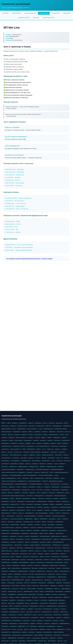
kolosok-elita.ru (55, 554)
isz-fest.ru (25, 574)
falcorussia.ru (20, 548)
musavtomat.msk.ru (25, 618)
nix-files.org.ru (5, 571)
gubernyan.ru (14, 626)
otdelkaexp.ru (54, 586)
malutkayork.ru (45, 565)
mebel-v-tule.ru (64, 612)
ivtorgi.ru (49, 629)
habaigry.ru (4, 574)
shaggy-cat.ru (51, 449)
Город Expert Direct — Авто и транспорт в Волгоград (19, 245)
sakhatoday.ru (13, 571)
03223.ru (4, 423)
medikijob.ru (31, 609)
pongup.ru (22, 443)
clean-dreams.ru (15, 531)
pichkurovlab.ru (44, 519)
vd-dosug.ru (17, 435)
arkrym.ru (23, 531)
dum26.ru (25, 632)
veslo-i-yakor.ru (5, 525)
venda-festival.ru (6, 461)
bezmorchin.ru (24, 554)
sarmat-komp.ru (18, 545)
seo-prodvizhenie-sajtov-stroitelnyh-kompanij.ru (13, 496)
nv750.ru (29, 510)
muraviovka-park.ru (59, 528)
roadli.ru (3, 507)
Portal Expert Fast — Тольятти (13, 224)
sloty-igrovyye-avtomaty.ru (59, 516)
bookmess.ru (53, 638)
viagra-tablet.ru (14, 464)
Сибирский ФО (67, 13)
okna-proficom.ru (20, 539)
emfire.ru (31, 432)
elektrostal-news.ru (49, 429)
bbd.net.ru (68, 586)
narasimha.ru (12, 510)
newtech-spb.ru (59, 533)
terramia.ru (63, 609)
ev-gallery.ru (64, 449)
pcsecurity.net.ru (13, 615)
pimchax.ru (37, 472)
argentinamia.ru (26, 499)
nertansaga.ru (38, 504)
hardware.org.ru (48, 580)
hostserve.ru (12, 438)
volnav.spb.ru (51, 574)
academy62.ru (5, 612)
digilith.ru (36, 519)
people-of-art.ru (32, 594)
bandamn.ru (35, 464)
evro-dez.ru (58, 501)
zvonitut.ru (27, 536)
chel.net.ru (46, 560)
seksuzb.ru (45, 481)
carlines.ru (12, 597)
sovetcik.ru (42, 618)
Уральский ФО (56, 13)
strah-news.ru (32, 426)
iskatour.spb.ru (16, 560)
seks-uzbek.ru (60, 432)
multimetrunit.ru (28, 615)
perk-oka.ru (49, 499)
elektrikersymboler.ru (23, 571)
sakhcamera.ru (66, 548)
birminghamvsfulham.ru (7, 545)
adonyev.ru (24, 435)
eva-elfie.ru (38, 522)
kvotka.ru (45, 551)
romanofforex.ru (42, 583)
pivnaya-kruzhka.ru (62, 531)
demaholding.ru (5, 499)
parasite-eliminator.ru (28, 635)
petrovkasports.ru (30, 513)
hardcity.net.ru (55, 623)
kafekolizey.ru (62, 600)
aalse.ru (12, 499)
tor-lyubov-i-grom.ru (31, 501)
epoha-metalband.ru (24, 562)
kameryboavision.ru (52, 577)
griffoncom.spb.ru (62, 577)
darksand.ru (62, 464)
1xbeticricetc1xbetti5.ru (48, 455)
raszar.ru (63, 478)
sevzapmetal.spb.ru (6, 635)
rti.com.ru (23, 612)
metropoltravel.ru (59, 522)
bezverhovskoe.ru (62, 606)
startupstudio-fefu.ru (47, 539)
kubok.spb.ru (34, 583)
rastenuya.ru (13, 426)
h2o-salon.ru (37, 565)
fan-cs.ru (41, 615)
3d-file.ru (39, 455)
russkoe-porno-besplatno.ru (17, 519)
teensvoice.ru (11, 522)
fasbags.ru (22, 464)
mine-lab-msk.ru (46, 461)
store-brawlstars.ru (16, 461)
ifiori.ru (54, 629)
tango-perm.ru (63, 565)
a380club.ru (18, 499)
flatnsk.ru (18, 597)
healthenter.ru (45, 531)
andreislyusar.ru (5, 501)
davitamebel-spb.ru (29, 592)
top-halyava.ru (64, 446)
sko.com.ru (20, 592)
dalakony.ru (24, 609)
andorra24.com (42, 626)
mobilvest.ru (61, 586)
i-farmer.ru (29, 638)
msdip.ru (42, 533)
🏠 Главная (6, 13)
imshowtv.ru (56, 612)
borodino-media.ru (15, 525)
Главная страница (47, 259)
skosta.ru (60, 641)
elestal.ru (11, 440)
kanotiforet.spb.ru (57, 545)
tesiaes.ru (17, 577)
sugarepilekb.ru (20, 603)
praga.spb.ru (12, 548)
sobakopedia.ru (18, 574)
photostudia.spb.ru (48, 609)
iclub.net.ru (4, 603)
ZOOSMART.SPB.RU (14, 609)
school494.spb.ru (6, 562)
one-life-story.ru (55, 446)
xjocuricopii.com (15, 618)
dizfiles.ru (52, 504)
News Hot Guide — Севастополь (14, 186)
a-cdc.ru (41, 429)
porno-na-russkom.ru (21, 438)
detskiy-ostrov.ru (43, 568)
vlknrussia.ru (26, 478)
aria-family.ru (67, 504)
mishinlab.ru (31, 438)
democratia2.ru (21, 638)
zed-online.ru (30, 472)
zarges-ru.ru (56, 539)
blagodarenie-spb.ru (52, 467)
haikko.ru (10, 574)
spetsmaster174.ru (6, 632)
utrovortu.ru (13, 542)
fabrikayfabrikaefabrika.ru (57, 469)
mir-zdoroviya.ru (21, 600)
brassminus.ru (48, 621)
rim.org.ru (34, 621)
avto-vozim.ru (58, 548)
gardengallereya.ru (14, 612)
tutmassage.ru (66, 545)
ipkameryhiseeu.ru (17, 632)
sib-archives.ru (51, 458)
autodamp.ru (5, 510)
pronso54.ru (36, 440)
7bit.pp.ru (4, 577)
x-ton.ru (34, 510)
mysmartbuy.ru (21, 507)
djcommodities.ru (21, 510)
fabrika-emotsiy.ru (6, 580)
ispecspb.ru (41, 554)
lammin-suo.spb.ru (6, 560)
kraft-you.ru (52, 423)
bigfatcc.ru (44, 438)
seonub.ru (21, 536)
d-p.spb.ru (4, 592)
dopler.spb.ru (5, 606)
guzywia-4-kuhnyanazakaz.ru (9, 478)
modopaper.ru (55, 510)
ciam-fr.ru (45, 423)
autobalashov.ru (5, 542)
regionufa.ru (30, 525)
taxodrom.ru (40, 623)
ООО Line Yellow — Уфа (12, 229)
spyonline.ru (59, 583)
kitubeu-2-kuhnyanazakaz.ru (30, 475)
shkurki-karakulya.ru (46, 545)
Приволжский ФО (44, 13)
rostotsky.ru (23, 525)
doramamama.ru (49, 528)
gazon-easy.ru (12, 603)
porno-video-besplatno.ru (30, 516)
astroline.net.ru (43, 597)
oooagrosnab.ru (17, 432)
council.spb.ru (44, 600)
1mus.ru (56, 464)
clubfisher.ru (26, 528)
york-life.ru (58, 513)
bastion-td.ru (23, 589)
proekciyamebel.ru (17, 621)
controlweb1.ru (24, 551)
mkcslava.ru (43, 542)
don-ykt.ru (4, 522)
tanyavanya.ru (25, 533)
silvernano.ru (5, 440)
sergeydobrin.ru (12, 594)
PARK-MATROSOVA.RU (18, 580)
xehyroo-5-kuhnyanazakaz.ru (46, 475)
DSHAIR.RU (66, 615)
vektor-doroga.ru (19, 440)
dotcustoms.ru (55, 507)
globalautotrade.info (52, 606)
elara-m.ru (28, 542)
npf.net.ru (64, 574)
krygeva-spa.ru (39, 560)
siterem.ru (37, 600)
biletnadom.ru (22, 472)
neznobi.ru (37, 438)
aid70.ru (11, 606)
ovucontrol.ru (48, 516)
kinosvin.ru (30, 565)
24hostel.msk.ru (59, 562)
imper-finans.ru (26, 621)
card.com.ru (23, 577)
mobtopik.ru (4, 615)
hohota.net (24, 586)
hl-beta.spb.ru (67, 560)
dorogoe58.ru (5, 623)
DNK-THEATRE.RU (32, 641)
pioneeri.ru (26, 545)
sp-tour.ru (35, 615)
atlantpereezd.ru (22, 429)
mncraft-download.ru (45, 536)
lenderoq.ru (4, 594)
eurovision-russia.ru (22, 426)
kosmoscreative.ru (32, 589)
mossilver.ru (68, 592)
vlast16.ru (42, 557)
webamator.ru (66, 501)
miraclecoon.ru (15, 443)
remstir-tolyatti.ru (34, 533)
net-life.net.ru (50, 548)
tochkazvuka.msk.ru (22, 594)
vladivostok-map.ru (40, 478)
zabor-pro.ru (56, 621)
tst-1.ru (44, 449)
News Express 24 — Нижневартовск (15, 175)
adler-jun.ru (28, 464)
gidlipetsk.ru (67, 597)
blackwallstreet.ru (51, 626)
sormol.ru (62, 435)
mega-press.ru (59, 423)
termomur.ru (19, 528)
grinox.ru (27, 603)
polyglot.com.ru (59, 597)
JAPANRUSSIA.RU (6, 621)
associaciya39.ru (6, 554)
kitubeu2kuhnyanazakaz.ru (62, 472)
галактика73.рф (12, 592)
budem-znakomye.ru (7, 432)
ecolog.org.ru (5, 548)
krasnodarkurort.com (47, 612)
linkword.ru (60, 638)
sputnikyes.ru (33, 571)
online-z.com (36, 586)
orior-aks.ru (55, 594)
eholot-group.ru (66, 635)
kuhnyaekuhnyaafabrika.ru (22, 484)
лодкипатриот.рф (53, 600)
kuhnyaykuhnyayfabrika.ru (36, 484)
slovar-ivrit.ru (20, 516)
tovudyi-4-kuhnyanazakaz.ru (9, 469)
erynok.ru (28, 539)
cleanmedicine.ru (11, 516)
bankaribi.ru (56, 478)
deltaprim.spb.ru (54, 565)
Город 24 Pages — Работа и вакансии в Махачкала (19, 250)
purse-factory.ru (5, 464)
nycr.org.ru (20, 629)
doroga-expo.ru (66, 513)
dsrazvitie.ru (47, 623)
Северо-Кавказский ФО (48, 17)
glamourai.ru (40, 621)
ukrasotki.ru (45, 432)
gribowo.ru (54, 443)
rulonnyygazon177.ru (39, 496)
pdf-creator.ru (66, 568)
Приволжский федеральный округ (15, 8)
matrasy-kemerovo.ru (31, 507)
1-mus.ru (53, 461)
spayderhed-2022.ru (42, 501)
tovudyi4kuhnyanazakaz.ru (35, 481)
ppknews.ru (59, 618)
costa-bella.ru (59, 551)
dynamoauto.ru (62, 594)
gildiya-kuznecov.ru (41, 577)
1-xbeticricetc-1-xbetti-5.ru (19, 446)
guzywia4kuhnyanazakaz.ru (56, 481)
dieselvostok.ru (50, 562)
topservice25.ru (5, 626)
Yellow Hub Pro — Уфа (11, 227)
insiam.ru (12, 557)
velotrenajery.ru (28, 440)
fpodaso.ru (25, 432)
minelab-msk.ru (13, 467)
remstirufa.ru (33, 528)
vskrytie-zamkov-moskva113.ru (9, 481)
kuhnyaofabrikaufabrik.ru (16, 475)
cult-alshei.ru (66, 618)
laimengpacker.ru (14, 623)
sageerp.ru (33, 623)
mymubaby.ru (15, 562)
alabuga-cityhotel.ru (6, 429)
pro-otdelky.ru (37, 432)
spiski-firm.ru (21, 542)
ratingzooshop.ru (34, 606)
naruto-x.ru (13, 501)
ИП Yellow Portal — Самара (13, 221)
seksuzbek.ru (52, 432)
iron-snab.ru (51, 551)
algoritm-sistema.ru (56, 536)
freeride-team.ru (40, 426)
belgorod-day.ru (29, 519)
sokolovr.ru (52, 533)
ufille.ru (9, 423)
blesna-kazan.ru (59, 592)
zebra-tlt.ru (12, 539)
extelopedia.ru (65, 557)
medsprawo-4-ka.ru (34, 467)
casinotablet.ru (51, 525)
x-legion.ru (44, 458)
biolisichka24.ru (35, 536)
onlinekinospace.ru (36, 539)
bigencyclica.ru (35, 557)
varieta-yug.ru (5, 455)
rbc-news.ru (31, 435)
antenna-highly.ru (36, 461)
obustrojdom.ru (35, 618)
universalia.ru (59, 525)
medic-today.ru (52, 519)
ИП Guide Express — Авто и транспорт (16, 203)
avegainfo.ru (19, 557)
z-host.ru (52, 472)
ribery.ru (3, 516)
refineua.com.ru (5, 641)
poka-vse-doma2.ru (36, 452)
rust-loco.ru (53, 560)
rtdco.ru (67, 493)
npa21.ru (26, 629)
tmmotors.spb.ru (6, 618)
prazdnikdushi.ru (23, 423)
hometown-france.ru (6, 446)
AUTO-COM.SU (16, 586)
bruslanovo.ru (30, 600)
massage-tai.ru (13, 536)
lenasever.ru (43, 440)
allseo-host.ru (54, 452)
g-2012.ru (4, 452)
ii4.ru (28, 626)
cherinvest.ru (35, 568)
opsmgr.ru (58, 449)
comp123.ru (65, 519)
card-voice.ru (30, 496)
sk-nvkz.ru (4, 638)
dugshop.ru (60, 560)
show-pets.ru (57, 440)
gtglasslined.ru (22, 626)
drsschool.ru (5, 609)
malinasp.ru (24, 565)
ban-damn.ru (68, 461)
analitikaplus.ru (51, 583)
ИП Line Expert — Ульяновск (13, 178)
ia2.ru (30, 554)
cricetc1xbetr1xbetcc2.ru (16, 455)
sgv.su (9, 568)
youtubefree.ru (59, 504)
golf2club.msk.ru (41, 571)
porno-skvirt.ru (38, 435)
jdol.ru (46, 533)
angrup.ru (4, 583)
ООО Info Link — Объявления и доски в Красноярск (19, 247)
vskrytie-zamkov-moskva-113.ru (9, 472)
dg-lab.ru (64, 580)
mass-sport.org (36, 638)
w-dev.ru (66, 562)
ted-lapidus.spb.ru (17, 635)
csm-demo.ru (26, 452)
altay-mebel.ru (22, 641)
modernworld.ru (49, 635)
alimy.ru (29, 586)
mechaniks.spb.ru (42, 641)
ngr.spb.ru (33, 562)
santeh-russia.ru (48, 615)
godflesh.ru (65, 536)
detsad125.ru (13, 600)
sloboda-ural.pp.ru (6, 586)
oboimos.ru (59, 626)
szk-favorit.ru (5, 597)
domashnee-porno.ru (29, 522)
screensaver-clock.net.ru (41, 574)
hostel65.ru (28, 443)
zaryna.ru (44, 525)
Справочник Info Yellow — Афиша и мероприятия (18, 198)
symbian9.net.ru (58, 615)
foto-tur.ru (44, 522)
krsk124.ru (27, 583)
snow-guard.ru (49, 496)
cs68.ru (32, 478)
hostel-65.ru (4, 438)
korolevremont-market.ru (61, 429)
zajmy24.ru (61, 467)
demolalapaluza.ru (16, 533)
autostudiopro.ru (67, 426)
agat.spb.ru (28, 580)
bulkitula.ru (65, 443)
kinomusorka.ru (35, 542)
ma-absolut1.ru (5, 504)
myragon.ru (56, 609)
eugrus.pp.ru (67, 551)
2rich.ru (67, 435)
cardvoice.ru (47, 510)
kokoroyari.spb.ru (50, 592)
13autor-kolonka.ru (53, 435)
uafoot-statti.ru (58, 455)
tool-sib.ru (20, 615)
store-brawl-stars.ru (6, 458)
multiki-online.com (16, 568)
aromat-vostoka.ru (44, 586)
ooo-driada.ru (5, 600)
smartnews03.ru (66, 440)
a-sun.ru (65, 641)
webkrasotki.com (26, 568)
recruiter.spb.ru (11, 583)
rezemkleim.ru (5, 536)
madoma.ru (15, 513)
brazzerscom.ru (21, 469)
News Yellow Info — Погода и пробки (15, 206)
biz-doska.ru (51, 522)
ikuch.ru (14, 629)
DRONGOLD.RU (12, 638)
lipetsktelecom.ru (23, 481)
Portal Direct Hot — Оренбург (13, 232)
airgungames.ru (46, 452)
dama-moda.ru (57, 635)
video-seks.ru (49, 478)
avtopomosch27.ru (15, 504)
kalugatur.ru (10, 577)
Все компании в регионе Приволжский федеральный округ (24, 259)
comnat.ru (58, 574)
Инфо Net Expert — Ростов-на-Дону (15, 183)
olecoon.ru (10, 435)
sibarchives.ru (63, 499)
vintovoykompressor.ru (58, 542)
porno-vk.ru (68, 432)
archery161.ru (27, 557)
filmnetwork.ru (16, 565)
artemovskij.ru (62, 603)
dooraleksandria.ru (26, 461)
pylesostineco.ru (35, 603)
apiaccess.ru (42, 606)
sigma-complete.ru (39, 635)
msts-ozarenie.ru (44, 603)
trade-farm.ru (47, 507)
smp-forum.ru (15, 589)
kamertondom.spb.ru (40, 548)
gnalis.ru (59, 443)
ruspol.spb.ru (32, 632)
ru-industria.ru (5, 539)
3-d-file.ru (24, 449)
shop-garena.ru (31, 446)
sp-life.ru (38, 458)
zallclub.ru (56, 571)
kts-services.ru (16, 458)
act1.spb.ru (51, 597)
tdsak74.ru (31, 551)
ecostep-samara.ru (66, 589)
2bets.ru (49, 542)
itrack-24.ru (48, 426)
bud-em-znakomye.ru (32, 429)
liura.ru (34, 443)
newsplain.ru (40, 510)
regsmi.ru (9, 565)
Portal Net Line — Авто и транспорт (15, 201)
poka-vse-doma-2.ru (15, 449)
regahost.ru (47, 554)
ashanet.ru (40, 507)
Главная (3, 8)
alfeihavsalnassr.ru (6, 513)
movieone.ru (51, 501)
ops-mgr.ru (10, 452)
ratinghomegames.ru (65, 623)
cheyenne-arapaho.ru (59, 632)
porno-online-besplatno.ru (42, 513)
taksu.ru (59, 519)
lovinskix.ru (50, 440)
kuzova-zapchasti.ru (24, 623)
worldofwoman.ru (6, 531)
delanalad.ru (46, 504)
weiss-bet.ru (38, 525)
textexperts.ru (53, 531)
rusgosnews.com (41, 562)
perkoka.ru (34, 499)
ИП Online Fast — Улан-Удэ (13, 180)
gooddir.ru (4, 568)
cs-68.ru (56, 475)
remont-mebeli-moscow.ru (8, 528)
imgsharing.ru (19, 522)
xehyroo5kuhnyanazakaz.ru (43, 469)
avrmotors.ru (41, 589)
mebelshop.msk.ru (6, 589)
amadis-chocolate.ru (35, 545)
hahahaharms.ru (32, 449)
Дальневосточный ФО (24, 17)
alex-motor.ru (35, 597)
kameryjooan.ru (53, 603)
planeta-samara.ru (11, 507)
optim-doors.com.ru (6, 629)
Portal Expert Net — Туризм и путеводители (17, 209)
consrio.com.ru (5, 557)
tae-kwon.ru (63, 554)
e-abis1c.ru (66, 455)
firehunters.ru (46, 443)
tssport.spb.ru (34, 626)
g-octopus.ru (56, 499)
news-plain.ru (30, 504)
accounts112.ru (5, 449)
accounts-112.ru (18, 452)
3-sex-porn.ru (60, 461)
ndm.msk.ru (26, 606)
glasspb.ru (39, 443)
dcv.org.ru (68, 629)
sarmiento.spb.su (56, 557)
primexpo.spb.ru (15, 554)
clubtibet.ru (48, 594)
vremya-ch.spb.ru (34, 629)
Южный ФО (36, 17)
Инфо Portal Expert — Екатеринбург (15, 172)
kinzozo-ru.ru (38, 551)
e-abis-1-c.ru (59, 458)
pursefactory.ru (21, 501)
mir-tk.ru (19, 478)
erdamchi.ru (40, 528)
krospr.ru (45, 435)
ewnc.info (31, 574)
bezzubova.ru (41, 594)
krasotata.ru (15, 423)
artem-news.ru (30, 612)
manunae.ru (63, 510)
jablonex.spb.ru (45, 638)
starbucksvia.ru (57, 438)
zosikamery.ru (67, 583)
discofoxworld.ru (6, 443)
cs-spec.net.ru (14, 641)
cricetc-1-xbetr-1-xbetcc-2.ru (43, 446)
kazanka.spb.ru (31, 577)
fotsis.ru (36, 592)
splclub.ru (52, 513)
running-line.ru (30, 560)
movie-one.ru (41, 499)
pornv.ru (15, 429)
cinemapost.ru (38, 423)
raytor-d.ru (26, 455)
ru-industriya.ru (5, 519)
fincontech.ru (43, 464)
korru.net (48, 557)
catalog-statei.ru (61, 629)
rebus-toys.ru (5, 467)
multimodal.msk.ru (65, 571)
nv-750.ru (23, 504)
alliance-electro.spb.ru (7, 551)
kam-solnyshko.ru (48, 632)
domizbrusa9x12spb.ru (65, 507)
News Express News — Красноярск (15, 169)
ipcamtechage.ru (52, 641)
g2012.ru (39, 449)
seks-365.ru (41, 516)
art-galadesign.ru (49, 589)
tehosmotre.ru (62, 452)
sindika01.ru (67, 458)
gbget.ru (69, 510)
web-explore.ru (5, 426)
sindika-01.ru (32, 458)
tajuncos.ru (22, 513)
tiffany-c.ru (57, 589)
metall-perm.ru (18, 606)
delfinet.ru (65, 438)
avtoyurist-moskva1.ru (37, 580)
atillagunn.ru (32, 455)
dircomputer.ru (37, 531)
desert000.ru (42, 629)
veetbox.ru (31, 423)
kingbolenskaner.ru (26, 597)
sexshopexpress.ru (57, 426)
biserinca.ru (37, 612)
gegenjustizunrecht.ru (66, 539)
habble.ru (50, 438)
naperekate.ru (5, 475)
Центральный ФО (16, 13)
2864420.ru (43, 467)
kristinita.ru (29, 531)
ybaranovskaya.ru (51, 618)
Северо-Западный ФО (30, 13)
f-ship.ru (3, 565)
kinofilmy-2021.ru (6, 533)
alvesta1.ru (59, 568)
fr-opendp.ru (39, 632)
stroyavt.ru (16, 551)
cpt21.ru (35, 554)
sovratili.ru (4, 435)
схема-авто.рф (57, 580)
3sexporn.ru (50, 464)
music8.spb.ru (20, 583)
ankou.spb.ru (52, 568)
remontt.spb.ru (38, 609)
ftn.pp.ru (62, 621)
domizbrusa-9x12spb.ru (60, 496)
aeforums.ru (50, 571)
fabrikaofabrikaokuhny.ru (8, 484)
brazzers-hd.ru (45, 472)
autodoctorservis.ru (29, 548)
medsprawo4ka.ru (30, 469)
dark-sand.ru (24, 458)
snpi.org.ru (23, 560)
